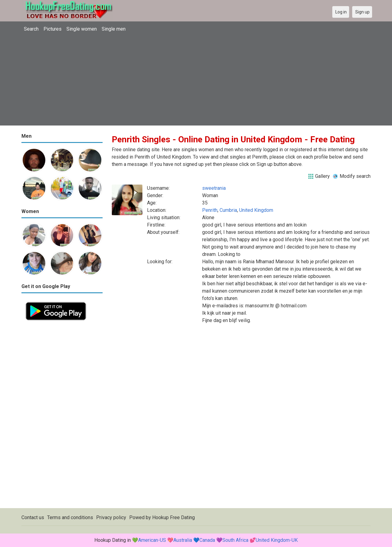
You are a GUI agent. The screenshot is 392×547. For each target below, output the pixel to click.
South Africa (235, 540)
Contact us (33, 517)
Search (31, 29)
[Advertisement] (196, 83)
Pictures (53, 29)
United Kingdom (256, 210)
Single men (114, 29)
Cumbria (228, 210)
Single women (82, 29)
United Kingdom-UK (277, 540)
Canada (207, 540)
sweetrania (214, 188)
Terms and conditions (70, 517)
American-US (152, 540)
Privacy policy (111, 517)
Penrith (210, 210)
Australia (183, 540)
